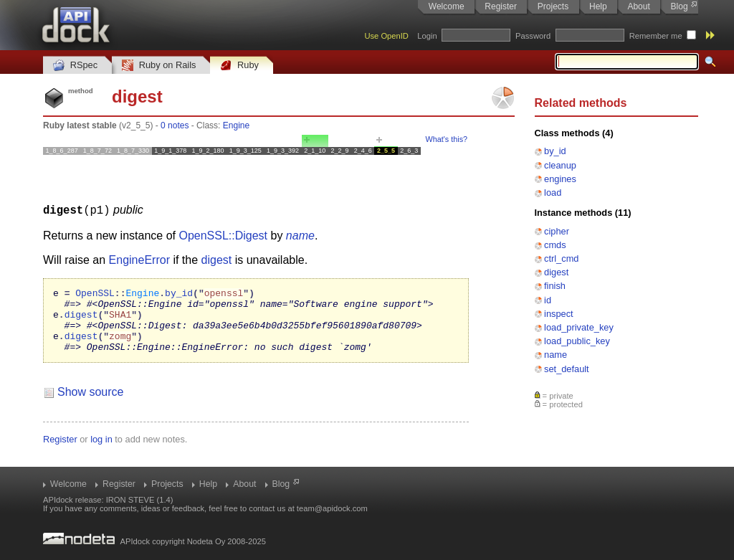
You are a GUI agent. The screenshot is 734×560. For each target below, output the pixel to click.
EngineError (139, 259)
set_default (567, 369)
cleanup (560, 165)
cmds (555, 245)
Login (427, 36)
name (556, 355)
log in (101, 451)
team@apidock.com (332, 508)
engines (560, 179)
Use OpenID (386, 36)
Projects (553, 6)
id (548, 300)
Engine (236, 125)
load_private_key (579, 327)
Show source (91, 404)
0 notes (175, 125)
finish (555, 286)
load (553, 193)
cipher (557, 231)
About (638, 6)
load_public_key (577, 341)
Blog (680, 6)
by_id (555, 151)
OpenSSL (95, 294)
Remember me (656, 36)
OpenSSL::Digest (223, 235)
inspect (559, 314)
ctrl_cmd (561, 258)
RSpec (75, 66)
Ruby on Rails (159, 66)
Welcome (447, 6)
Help (598, 6)
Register (501, 6)
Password (533, 36)
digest (556, 272)
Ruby (239, 66)
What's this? (447, 139)
